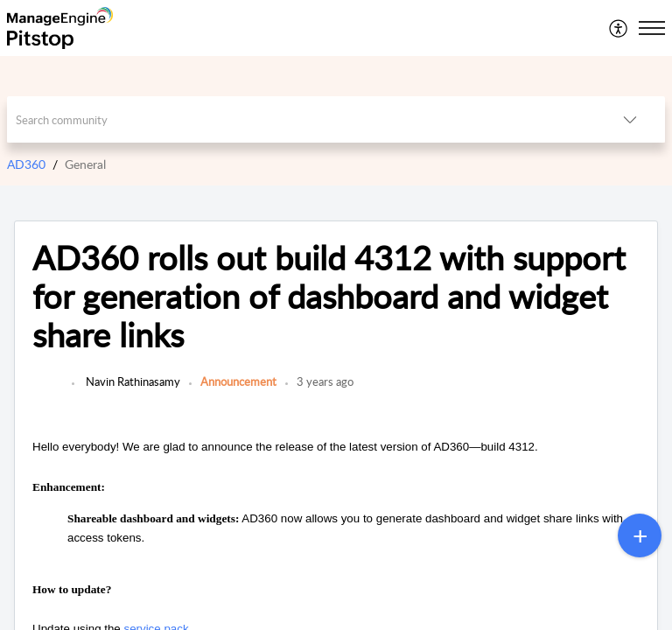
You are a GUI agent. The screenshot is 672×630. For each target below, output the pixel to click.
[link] (48, 390)
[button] (619, 28)
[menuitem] (619, 28)
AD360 (26, 164)
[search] (301, 119)
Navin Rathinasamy (132, 381)
